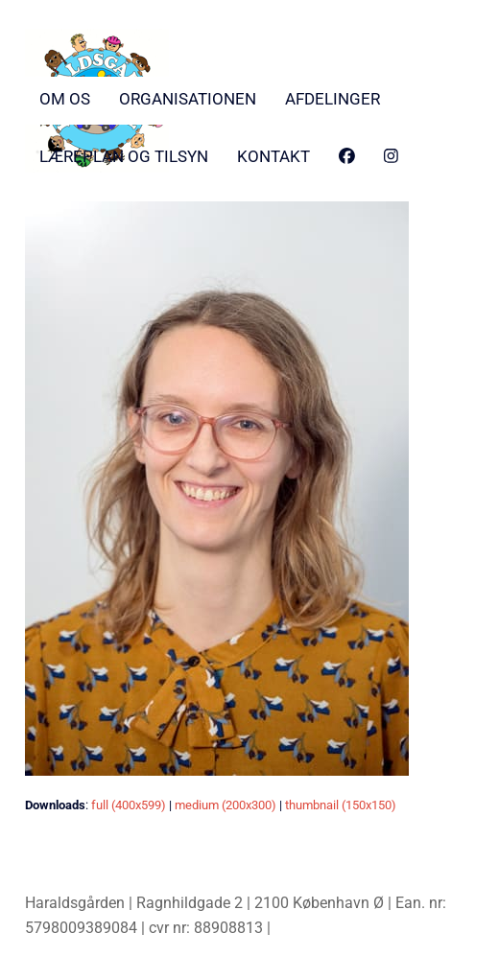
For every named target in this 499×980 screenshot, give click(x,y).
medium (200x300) (226, 805)
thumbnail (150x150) (341, 805)
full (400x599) (129, 805)
